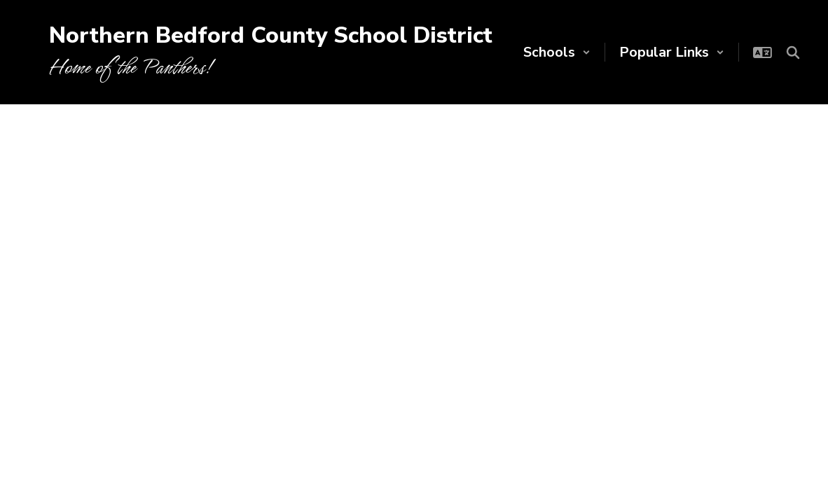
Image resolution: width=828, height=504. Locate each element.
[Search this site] (793, 52)
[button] (557, 52)
